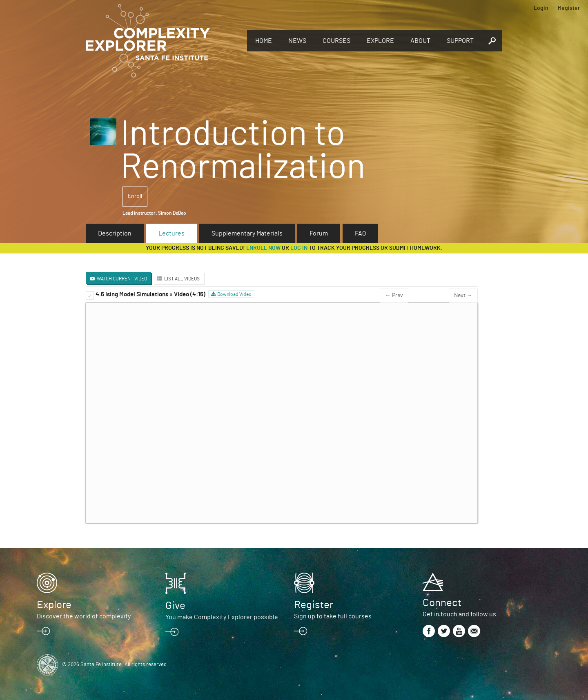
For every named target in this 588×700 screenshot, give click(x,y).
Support (460, 41)
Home (264, 41)
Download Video (234, 294)
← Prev (394, 296)
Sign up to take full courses (333, 616)
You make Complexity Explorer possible (222, 617)
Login (541, 8)
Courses (336, 41)
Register (569, 8)
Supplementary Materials (247, 233)
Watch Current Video (122, 279)
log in (299, 248)
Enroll (135, 196)
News (297, 41)
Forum (319, 233)
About (420, 41)
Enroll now (263, 248)
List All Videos (182, 279)
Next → (463, 296)
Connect (442, 603)
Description (115, 233)
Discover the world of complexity (84, 616)
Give (175, 606)
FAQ (360, 233)
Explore (380, 41)
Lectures (171, 233)
